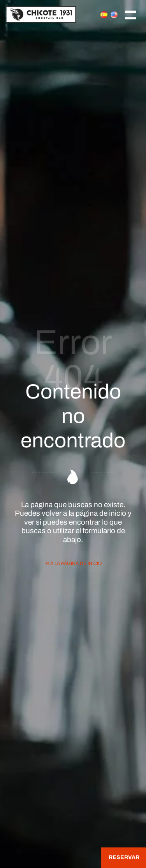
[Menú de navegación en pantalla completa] (131, 14)
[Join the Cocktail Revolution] (48, 14)
